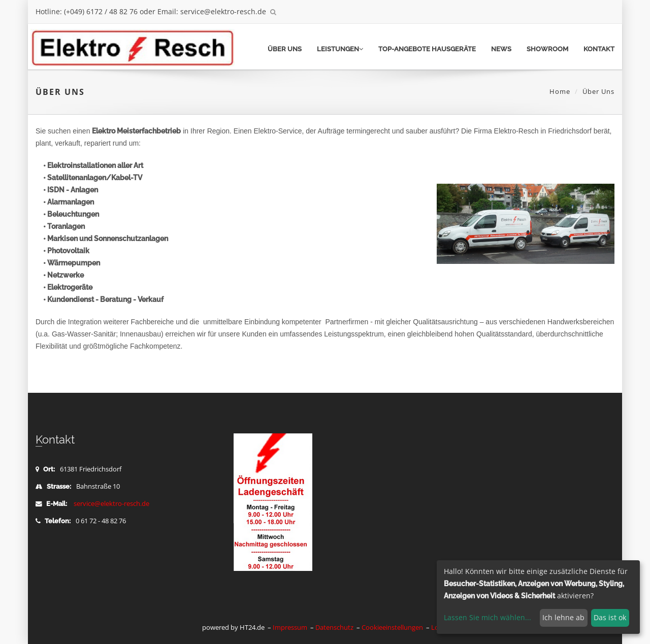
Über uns (285, 49)
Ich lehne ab (563, 617)
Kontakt (599, 49)
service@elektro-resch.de (111, 504)
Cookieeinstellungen (392, 628)
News (501, 49)
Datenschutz (334, 628)
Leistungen (340, 49)
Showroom (547, 49)
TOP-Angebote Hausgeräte (427, 49)
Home (560, 91)
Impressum (290, 628)
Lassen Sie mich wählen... (487, 617)
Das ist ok (610, 617)
